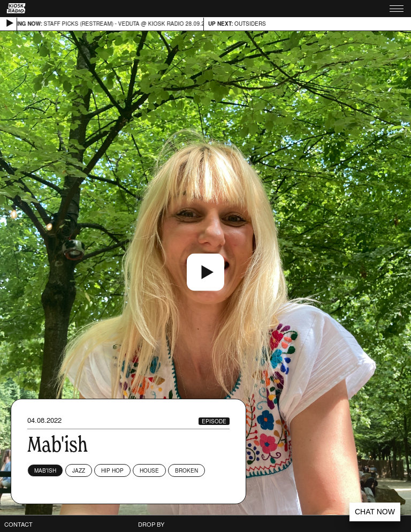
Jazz (79, 470)
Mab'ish (45, 470)
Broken (187, 470)
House (149, 470)
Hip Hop (112, 470)
